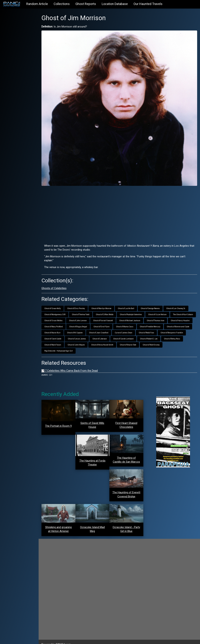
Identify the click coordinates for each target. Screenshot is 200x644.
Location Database (115, 4)
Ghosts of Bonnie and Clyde (89, 327)
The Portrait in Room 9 (64, 420)
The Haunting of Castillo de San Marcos (129, 454)
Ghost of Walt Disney (59, 345)
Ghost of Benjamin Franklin (83, 333)
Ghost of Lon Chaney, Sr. (182, 302)
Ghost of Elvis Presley (82, 302)
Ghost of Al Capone (137, 327)
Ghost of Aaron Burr (114, 327)
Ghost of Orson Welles (86, 315)
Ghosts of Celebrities (60, 282)
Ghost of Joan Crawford (161, 327)
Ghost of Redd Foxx (58, 333)
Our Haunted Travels (148, 4)
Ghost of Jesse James (134, 333)
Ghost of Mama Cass (180, 321)
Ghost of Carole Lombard (180, 333)
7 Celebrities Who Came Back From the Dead (77, 365)
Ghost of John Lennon (110, 315)
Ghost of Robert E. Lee (59, 339)
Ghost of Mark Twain (105, 339)
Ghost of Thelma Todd (87, 308)
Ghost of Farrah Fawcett (135, 315)
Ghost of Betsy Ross (82, 339)
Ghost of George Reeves (156, 302)
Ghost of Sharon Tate (181, 339)
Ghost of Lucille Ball (132, 302)
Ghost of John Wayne (129, 339)
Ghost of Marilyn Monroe (107, 302)
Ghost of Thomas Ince (59, 321)
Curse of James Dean (186, 327)
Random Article (37, 4)
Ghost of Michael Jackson (162, 315)
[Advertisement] (122, 207)
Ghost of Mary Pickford (109, 321)
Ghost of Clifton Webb (111, 308)
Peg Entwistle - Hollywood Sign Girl (88, 345)
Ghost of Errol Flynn (157, 321)
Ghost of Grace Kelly (59, 302)
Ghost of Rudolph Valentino (137, 308)
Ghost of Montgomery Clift (61, 308)
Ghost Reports (86, 4)
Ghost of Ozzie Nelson (163, 308)
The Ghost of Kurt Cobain (60, 315)
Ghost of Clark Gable (110, 333)
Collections (62, 4)
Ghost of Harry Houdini (84, 321)
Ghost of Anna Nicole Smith (155, 339)
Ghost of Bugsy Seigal (134, 321)
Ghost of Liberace (156, 333)
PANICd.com (69, 639)
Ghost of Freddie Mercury (61, 327)
